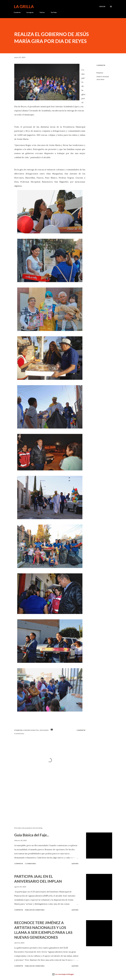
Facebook (17, 12)
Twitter (42, 12)
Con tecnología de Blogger (63, 974)
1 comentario (30, 864)
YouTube (54, 12)
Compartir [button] (101, 65)
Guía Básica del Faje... (32, 835)
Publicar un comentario (35, 910)
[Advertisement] (49, 802)
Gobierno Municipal (103, 77)
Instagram (30, 12)
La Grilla (24, 7)
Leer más (75, 864)
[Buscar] (102, 7)
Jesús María (100, 79)
